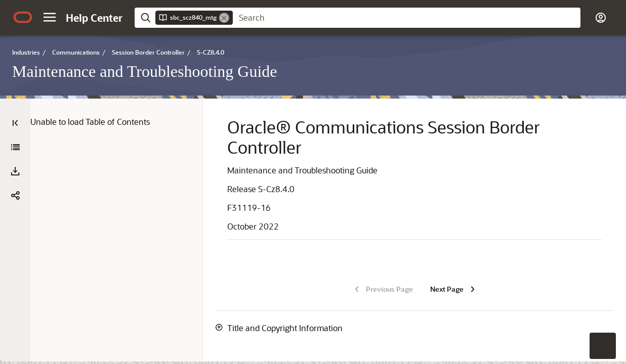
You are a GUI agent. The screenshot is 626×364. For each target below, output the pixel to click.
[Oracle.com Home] (23, 17)
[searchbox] (407, 18)
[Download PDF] (15, 171)
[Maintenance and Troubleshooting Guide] (15, 147)
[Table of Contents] (15, 123)
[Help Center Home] (94, 18)
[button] (50, 17)
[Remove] (224, 18)
